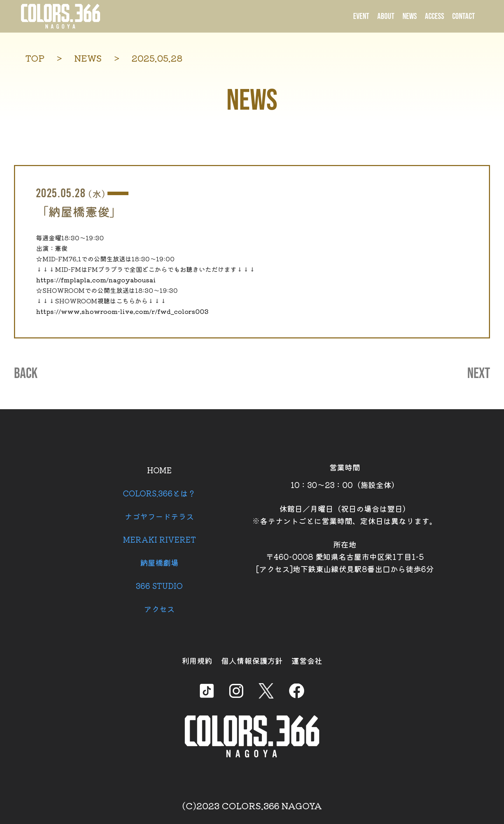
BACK (26, 374)
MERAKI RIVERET (159, 539)
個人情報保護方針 (252, 660)
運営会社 (307, 660)
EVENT (361, 16)
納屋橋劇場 (159, 562)
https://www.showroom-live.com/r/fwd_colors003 (122, 311)
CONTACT (464, 16)
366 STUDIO (159, 585)
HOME (159, 470)
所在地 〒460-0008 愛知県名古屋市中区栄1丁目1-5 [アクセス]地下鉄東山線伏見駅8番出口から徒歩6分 (345, 556)
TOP (35, 58)
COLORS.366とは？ (159, 493)
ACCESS (435, 16)
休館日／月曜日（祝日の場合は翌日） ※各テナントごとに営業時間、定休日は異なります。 (345, 514)
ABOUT (386, 16)
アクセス (159, 609)
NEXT (479, 374)
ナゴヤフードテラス (159, 516)
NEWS (410, 16)
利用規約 (197, 660)
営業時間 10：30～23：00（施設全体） (345, 476)
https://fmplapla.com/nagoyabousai (96, 280)
